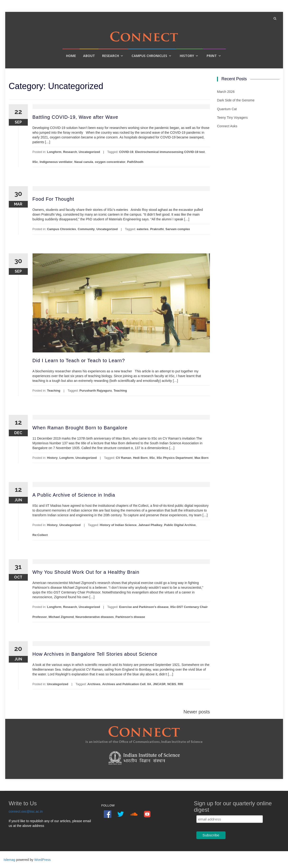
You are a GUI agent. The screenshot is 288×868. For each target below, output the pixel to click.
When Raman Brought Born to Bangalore (80, 428)
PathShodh (135, 162)
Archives (94, 684)
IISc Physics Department (175, 458)
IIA (149, 684)
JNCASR (159, 684)
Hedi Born (140, 458)
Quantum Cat (227, 109)
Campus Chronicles (149, 56)
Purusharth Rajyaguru (96, 391)
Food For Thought (53, 199)
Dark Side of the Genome (236, 100)
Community (86, 229)
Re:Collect (40, 535)
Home (71, 56)
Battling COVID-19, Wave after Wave (76, 117)
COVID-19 (126, 152)
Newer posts (197, 712)
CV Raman (124, 458)
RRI (180, 684)
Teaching (54, 391)
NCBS (172, 684)
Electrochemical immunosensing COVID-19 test (170, 152)
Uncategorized (90, 152)
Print (212, 56)
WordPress (42, 860)
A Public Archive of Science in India (74, 495)
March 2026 (226, 92)
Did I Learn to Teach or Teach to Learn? (79, 360)
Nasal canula (84, 162)
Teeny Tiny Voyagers (232, 118)
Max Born (201, 458)
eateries (143, 229)
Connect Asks (227, 126)
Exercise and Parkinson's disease (144, 607)
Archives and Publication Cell (124, 684)
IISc (35, 162)
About (89, 56)
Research (111, 56)
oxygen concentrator (110, 162)
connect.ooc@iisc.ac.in (26, 811)
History (187, 56)
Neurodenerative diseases (95, 617)
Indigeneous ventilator (56, 162)
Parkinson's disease (130, 617)
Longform (54, 152)
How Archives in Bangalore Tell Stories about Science (95, 654)
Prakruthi (157, 229)
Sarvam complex (178, 229)
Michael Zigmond (61, 617)
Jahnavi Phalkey (150, 525)
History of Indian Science (118, 525)
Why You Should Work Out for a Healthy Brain (86, 572)
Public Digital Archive (180, 525)
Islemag (9, 860)
